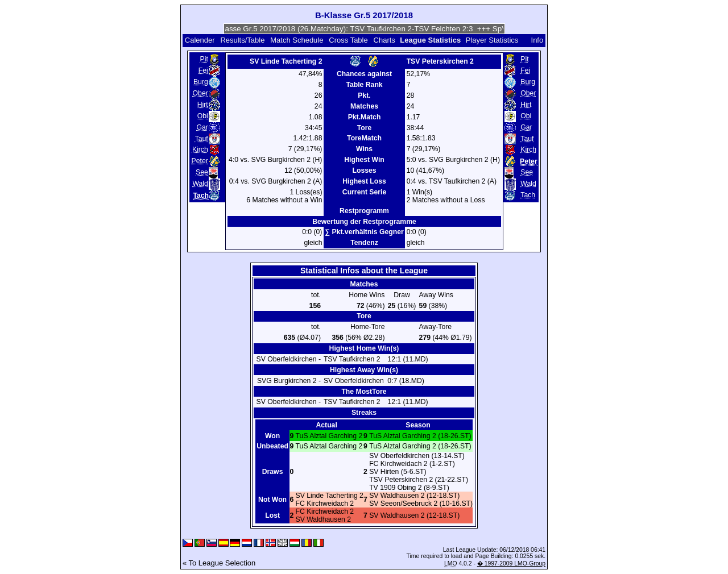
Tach (528, 195)
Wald (200, 184)
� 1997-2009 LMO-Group (511, 563)
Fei (203, 70)
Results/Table (242, 40)
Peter (200, 161)
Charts (384, 40)
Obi (203, 116)
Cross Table (348, 40)
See (202, 172)
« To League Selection (219, 563)
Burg (201, 82)
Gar (202, 127)
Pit (204, 59)
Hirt (203, 105)
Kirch (200, 149)
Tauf (202, 139)
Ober (200, 93)
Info (537, 40)
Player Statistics (492, 40)
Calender (200, 40)
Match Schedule (297, 40)
